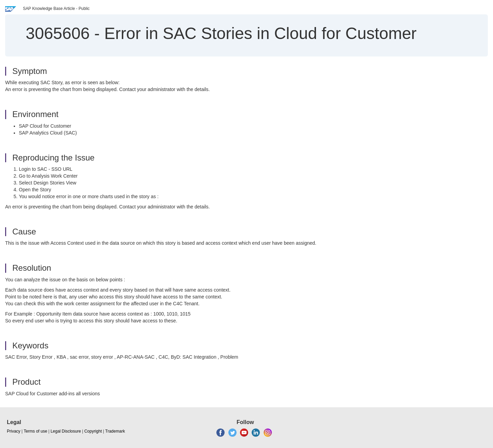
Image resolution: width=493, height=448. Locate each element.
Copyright (93, 431)
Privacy (14, 431)
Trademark (115, 431)
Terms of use (35, 431)
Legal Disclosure (66, 431)
